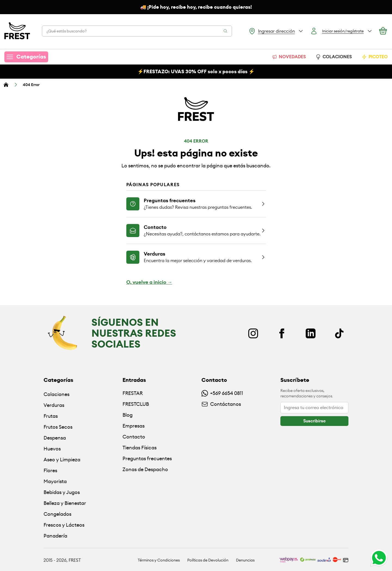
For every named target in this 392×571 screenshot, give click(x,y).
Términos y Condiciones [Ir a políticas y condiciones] (159, 560)
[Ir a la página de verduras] (196, 257)
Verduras (54, 405)
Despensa (55, 438)
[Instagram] (253, 333)
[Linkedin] (311, 333)
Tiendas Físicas (140, 448)
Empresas (134, 426)
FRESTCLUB (136, 404)
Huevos (52, 449)
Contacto (134, 437)
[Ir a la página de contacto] (196, 230)
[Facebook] (282, 333)
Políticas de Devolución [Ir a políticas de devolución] (208, 560)
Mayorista (55, 481)
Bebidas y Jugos (62, 492)
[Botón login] (341, 31)
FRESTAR (133, 393)
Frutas (51, 416)
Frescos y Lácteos (64, 525)
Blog (128, 415)
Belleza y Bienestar (65, 503)
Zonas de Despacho (145, 469)
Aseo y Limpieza (62, 460)
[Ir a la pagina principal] (17, 31)
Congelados (57, 514)
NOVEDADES (289, 57)
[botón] (314, 421)
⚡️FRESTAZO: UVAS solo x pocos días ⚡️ (196, 72)
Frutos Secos (58, 427)
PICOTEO (375, 57)
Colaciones (56, 394)
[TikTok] (339, 333)
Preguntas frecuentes (147, 458)
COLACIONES (334, 57)
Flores (50, 470)
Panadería (55, 536)
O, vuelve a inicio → (149, 282)
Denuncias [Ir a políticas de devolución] (245, 560)
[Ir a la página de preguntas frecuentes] (196, 204)
